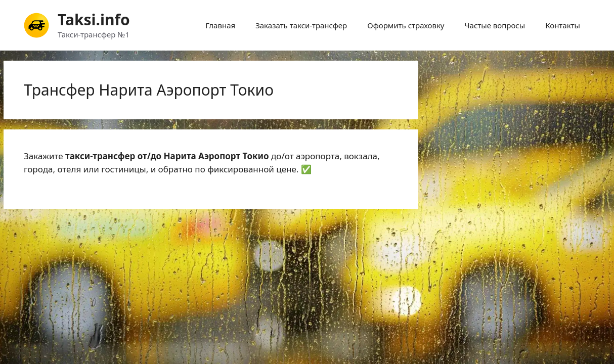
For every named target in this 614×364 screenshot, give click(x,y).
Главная (220, 25)
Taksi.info (94, 19)
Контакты (563, 25)
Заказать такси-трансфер (301, 25)
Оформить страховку (406, 25)
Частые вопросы (495, 25)
